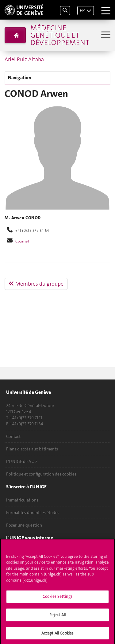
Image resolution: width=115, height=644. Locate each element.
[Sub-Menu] (105, 35)
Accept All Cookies (57, 635)
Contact (13, 436)
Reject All (57, 617)
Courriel (22, 241)
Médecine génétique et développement (60, 35)
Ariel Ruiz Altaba (24, 59)
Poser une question (24, 525)
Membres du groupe (36, 284)
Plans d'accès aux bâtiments (32, 449)
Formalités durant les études (33, 513)
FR (82, 11)
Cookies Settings (57, 598)
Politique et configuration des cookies (41, 474)
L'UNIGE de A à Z (22, 461)
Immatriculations (22, 500)
